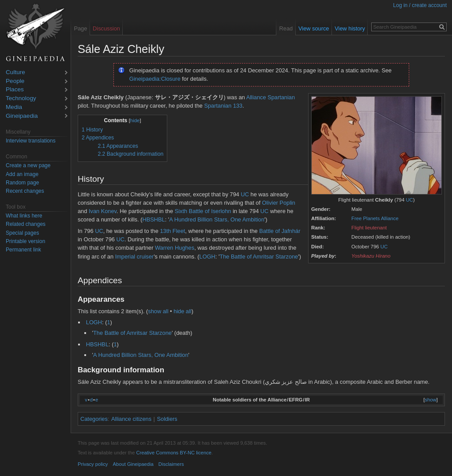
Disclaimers (171, 464)
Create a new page (28, 165)
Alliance (256, 97)
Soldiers (167, 419)
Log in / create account (420, 5)
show (430, 400)
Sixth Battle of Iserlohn (203, 211)
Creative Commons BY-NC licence (174, 453)
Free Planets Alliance (375, 218)
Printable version (25, 241)
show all (158, 311)
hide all (183, 311)
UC (409, 200)
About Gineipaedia (133, 464)
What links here (24, 216)
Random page (22, 183)
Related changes (26, 224)
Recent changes (25, 191)
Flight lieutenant (369, 228)
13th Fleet (172, 231)
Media (14, 107)
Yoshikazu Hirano (371, 256)
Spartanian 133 (223, 106)
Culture (15, 73)
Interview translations (31, 141)
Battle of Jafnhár (280, 231)
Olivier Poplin (279, 203)
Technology (21, 99)
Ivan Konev (103, 211)
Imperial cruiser (134, 257)
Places (15, 90)
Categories (94, 419)
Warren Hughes (175, 248)
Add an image (22, 174)
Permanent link (23, 250)
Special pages (22, 233)
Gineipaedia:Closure (155, 79)
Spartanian (281, 97)
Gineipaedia (22, 116)
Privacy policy (93, 464)
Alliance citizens (131, 419)
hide (135, 120)
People (15, 81)
